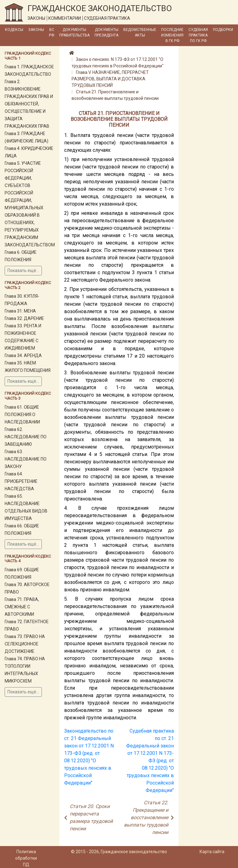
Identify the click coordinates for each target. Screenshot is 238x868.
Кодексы (14, 30)
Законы (36, 30)
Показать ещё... (23, 270)
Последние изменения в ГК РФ (172, 35)
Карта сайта (212, 852)
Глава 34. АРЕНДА (23, 355)
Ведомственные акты (140, 32)
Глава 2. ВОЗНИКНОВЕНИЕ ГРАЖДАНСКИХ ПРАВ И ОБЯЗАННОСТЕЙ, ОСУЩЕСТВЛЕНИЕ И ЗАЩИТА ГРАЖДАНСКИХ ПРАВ (29, 104)
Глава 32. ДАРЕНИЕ (24, 318)
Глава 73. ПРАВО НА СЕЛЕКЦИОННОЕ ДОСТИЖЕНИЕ (25, 644)
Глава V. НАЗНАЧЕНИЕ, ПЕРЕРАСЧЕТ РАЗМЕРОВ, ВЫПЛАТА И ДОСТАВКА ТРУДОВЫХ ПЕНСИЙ (110, 79)
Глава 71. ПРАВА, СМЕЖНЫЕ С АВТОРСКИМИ (22, 607)
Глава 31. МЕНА (20, 311)
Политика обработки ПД (26, 858)
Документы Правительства (74, 32)
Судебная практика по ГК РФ (198, 35)
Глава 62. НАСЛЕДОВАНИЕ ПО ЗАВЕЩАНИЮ (26, 437)
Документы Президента (106, 32)
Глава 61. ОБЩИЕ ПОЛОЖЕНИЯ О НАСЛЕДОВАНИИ (22, 415)
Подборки (223, 30)
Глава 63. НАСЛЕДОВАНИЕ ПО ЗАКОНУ (26, 459)
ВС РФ (52, 32)
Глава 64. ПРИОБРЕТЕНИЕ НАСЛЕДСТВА (21, 481)
